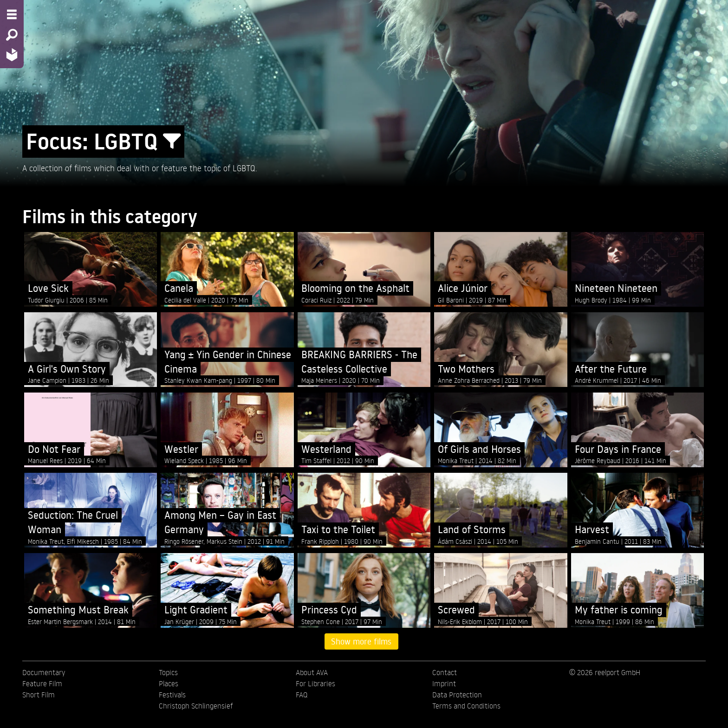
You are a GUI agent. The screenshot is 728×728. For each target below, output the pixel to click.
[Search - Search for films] (12, 35)
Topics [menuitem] (168, 672)
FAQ (302, 695)
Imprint (444, 683)
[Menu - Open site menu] (12, 14)
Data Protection (457, 695)
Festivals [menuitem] (172, 695)
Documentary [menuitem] (44, 672)
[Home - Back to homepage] (12, 55)
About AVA (312, 672)
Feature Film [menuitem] (42, 683)
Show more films (361, 641)
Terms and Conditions (466, 706)
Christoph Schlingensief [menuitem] (196, 706)
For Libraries (315, 683)
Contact (445, 672)
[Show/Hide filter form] (172, 142)
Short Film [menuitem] (39, 695)
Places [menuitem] (169, 683)
